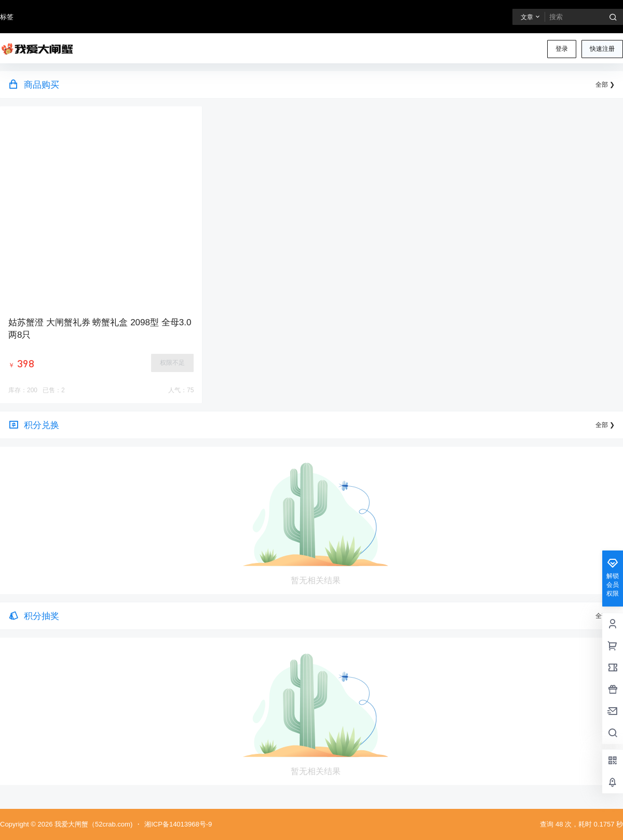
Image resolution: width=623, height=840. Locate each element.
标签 (7, 17)
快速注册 (602, 49)
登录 (562, 49)
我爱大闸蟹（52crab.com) (92, 824)
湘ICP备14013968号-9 (178, 824)
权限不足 (172, 363)
